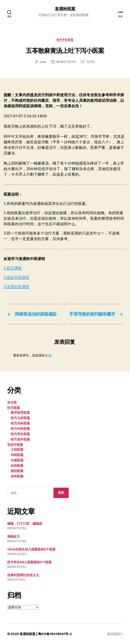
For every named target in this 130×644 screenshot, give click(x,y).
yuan (43, 62)
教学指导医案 (20, 413)
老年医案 (17, 476)
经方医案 (14, 408)
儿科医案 (17, 450)
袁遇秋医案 (65, 9)
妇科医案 (17, 466)
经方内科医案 (20, 423)
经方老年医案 (20, 439)
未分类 (12, 402)
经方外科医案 (20, 429)
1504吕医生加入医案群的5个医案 (31, 549)
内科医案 (17, 455)
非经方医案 (15, 445)
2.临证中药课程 (16, 277)
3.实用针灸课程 (16, 287)
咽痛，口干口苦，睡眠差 (25, 524)
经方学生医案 (65, 40)
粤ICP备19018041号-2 (55, 634)
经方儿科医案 (20, 418)
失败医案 (17, 460)
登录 (48, 355)
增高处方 (14, 536)
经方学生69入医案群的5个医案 (29, 562)
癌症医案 (17, 471)
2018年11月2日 (66, 62)
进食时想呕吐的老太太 (23, 575)
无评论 (91, 62)
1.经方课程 (13, 268)
